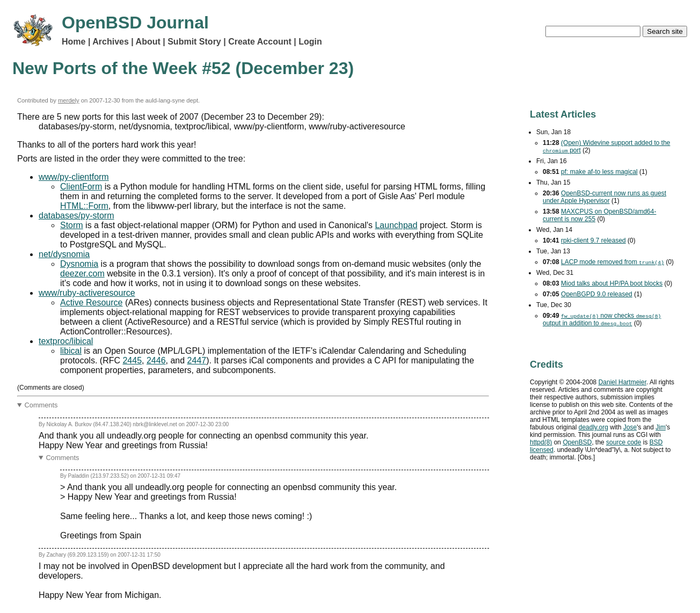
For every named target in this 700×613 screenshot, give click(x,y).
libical (71, 351)
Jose (630, 427)
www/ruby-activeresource (87, 293)
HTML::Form (84, 206)
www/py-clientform (74, 177)
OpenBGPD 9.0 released (597, 294)
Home (74, 42)
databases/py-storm (76, 216)
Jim (661, 427)
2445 (132, 360)
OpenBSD (577, 442)
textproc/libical (66, 341)
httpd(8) (541, 442)
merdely (69, 100)
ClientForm (81, 187)
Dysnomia (79, 264)
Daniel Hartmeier (622, 382)
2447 (197, 360)
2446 (156, 360)
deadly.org (593, 427)
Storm (72, 225)
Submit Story (194, 42)
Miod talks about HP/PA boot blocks (612, 283)
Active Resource (92, 302)
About (148, 42)
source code (624, 442)
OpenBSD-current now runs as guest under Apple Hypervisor (604, 197)
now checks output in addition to (602, 319)
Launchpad (396, 225)
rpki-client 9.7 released (593, 240)
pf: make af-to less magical (599, 172)
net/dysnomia (64, 254)
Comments (41, 405)
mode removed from (612, 262)
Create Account (260, 42)
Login (310, 42)
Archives (111, 42)
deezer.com (82, 273)
